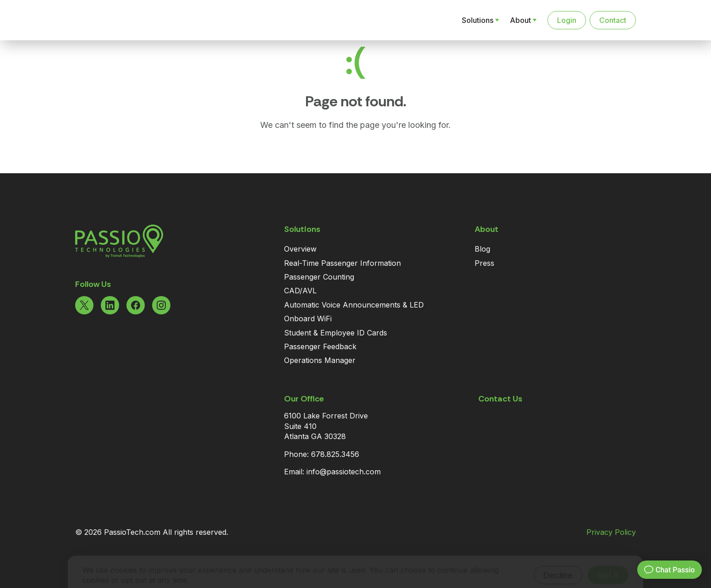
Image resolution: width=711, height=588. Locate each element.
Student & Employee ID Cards (336, 333)
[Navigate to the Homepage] (123, 20)
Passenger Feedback (320, 346)
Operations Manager (320, 360)
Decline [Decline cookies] (558, 562)
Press (484, 263)
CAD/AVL (300, 291)
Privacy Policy (611, 532)
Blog (482, 249)
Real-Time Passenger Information (342, 263)
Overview (300, 249)
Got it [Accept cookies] (608, 562)
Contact (613, 20)
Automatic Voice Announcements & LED (354, 305)
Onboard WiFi (308, 319)
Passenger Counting (319, 277)
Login (567, 20)
